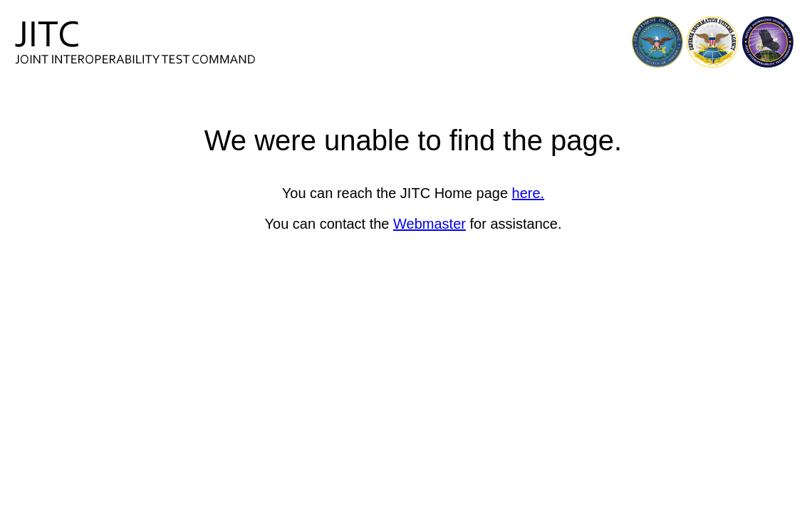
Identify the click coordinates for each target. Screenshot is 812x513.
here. (529, 193)
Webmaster (430, 224)
